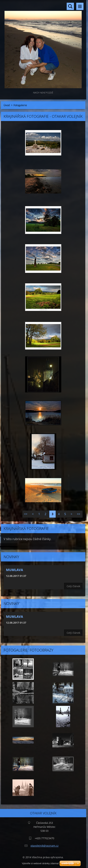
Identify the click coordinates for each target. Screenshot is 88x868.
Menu (80, 6)
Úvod (7, 105)
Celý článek (73, 586)
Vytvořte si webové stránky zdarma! (40, 863)
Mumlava (14, 570)
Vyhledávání (70, 6)
